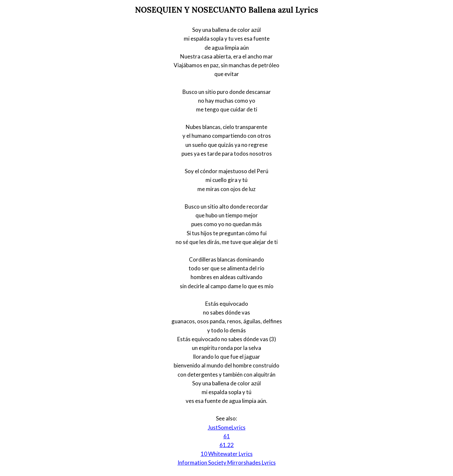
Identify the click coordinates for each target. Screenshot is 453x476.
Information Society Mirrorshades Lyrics (227, 463)
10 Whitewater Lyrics (227, 454)
